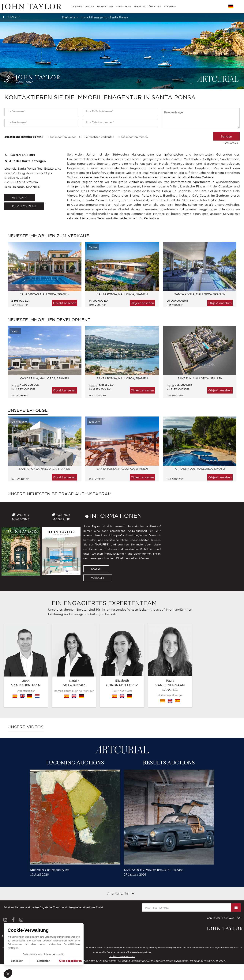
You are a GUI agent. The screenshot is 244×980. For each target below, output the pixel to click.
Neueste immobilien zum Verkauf (48, 236)
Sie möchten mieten (135, 137)
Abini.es (147, 952)
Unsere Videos (26, 727)
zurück (13, 17)
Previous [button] (10, 270)
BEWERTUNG (105, 6)
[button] (8, 974)
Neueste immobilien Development (49, 320)
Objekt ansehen (65, 303)
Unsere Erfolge (28, 410)
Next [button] (230, 270)
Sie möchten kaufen (63, 137)
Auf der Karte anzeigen (25, 161)
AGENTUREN (123, 6)
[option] (43, 277)
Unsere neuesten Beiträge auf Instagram (60, 494)
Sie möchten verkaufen (99, 137)
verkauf (20, 198)
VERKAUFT (98, 578)
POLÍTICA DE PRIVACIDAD (122, 956)
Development (24, 206)
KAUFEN (96, 569)
